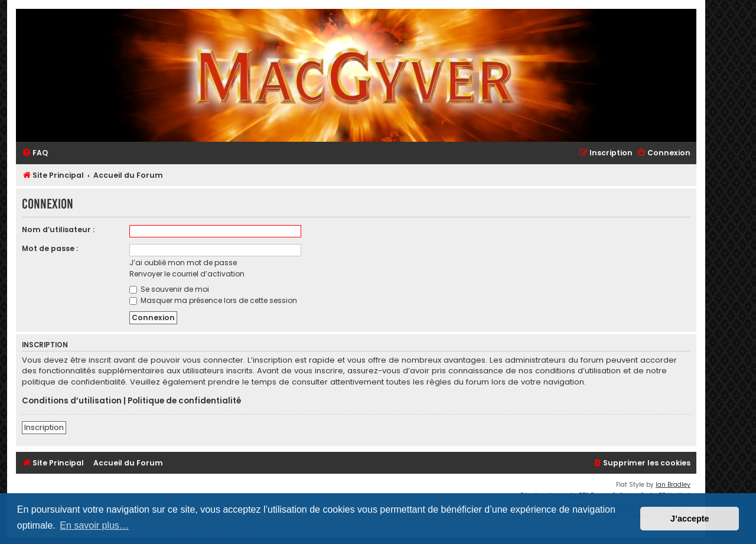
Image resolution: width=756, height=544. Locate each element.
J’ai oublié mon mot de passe (183, 263)
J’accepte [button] (690, 519)
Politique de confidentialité (184, 401)
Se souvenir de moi (169, 289)
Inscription (44, 427)
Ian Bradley (673, 485)
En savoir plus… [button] (94, 525)
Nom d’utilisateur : (58, 229)
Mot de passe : (50, 248)
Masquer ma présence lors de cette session (213, 300)
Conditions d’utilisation (72, 401)
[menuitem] (35, 153)
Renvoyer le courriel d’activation (187, 274)
